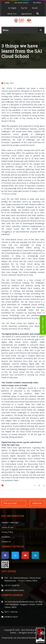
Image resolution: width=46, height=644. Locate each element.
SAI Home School (21, 3)
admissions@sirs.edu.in (14, 590)
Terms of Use (7, 527)
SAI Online (37, 3)
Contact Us (6, 542)
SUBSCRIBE (37, 503)
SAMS (7, 3)
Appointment (26, 14)
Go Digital (12, 8)
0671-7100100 (11, 612)
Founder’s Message (10, 522)
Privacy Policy (7, 532)
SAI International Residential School (29, 638)
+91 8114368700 (12, 585)
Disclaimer (6, 537)
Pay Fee (24, 8)
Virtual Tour (12, 14)
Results (35, 8)
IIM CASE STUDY (43, 325)
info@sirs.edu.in (11, 617)
